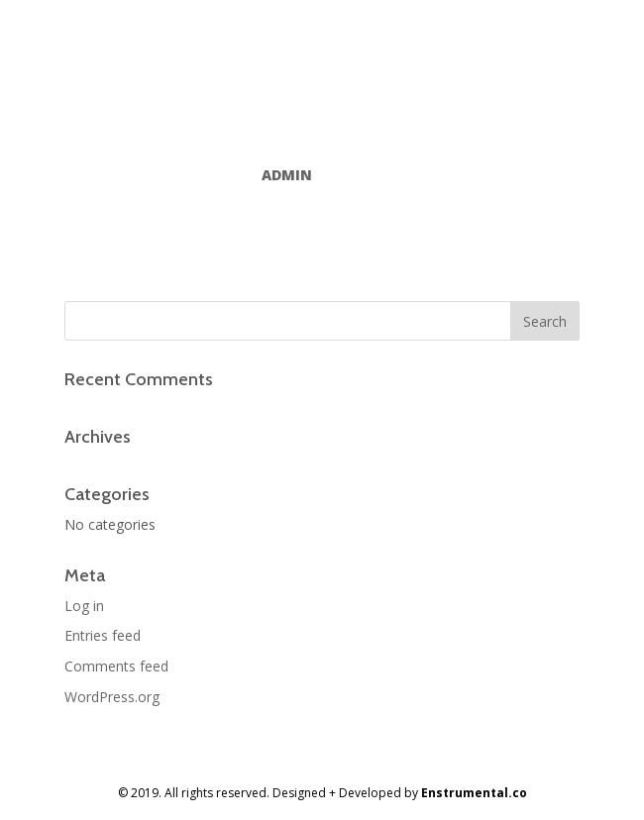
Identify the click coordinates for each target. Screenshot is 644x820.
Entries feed (103, 635)
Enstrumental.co (474, 793)
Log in (84, 606)
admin (287, 175)
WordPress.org (112, 697)
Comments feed (116, 666)
